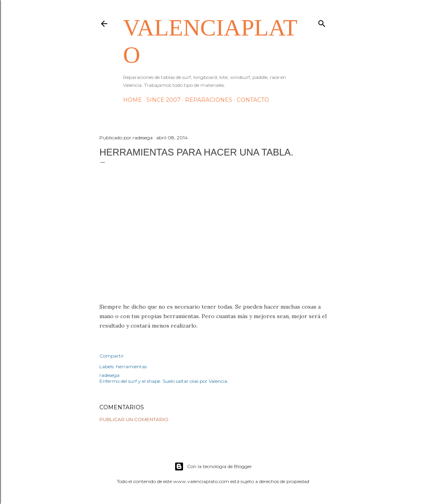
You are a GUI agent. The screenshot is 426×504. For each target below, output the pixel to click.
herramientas (131, 366)
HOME (133, 100)
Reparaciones (209, 100)
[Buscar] (322, 22)
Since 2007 (163, 100)
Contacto (253, 100)
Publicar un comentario (134, 419)
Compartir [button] (112, 356)
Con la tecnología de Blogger (213, 467)
